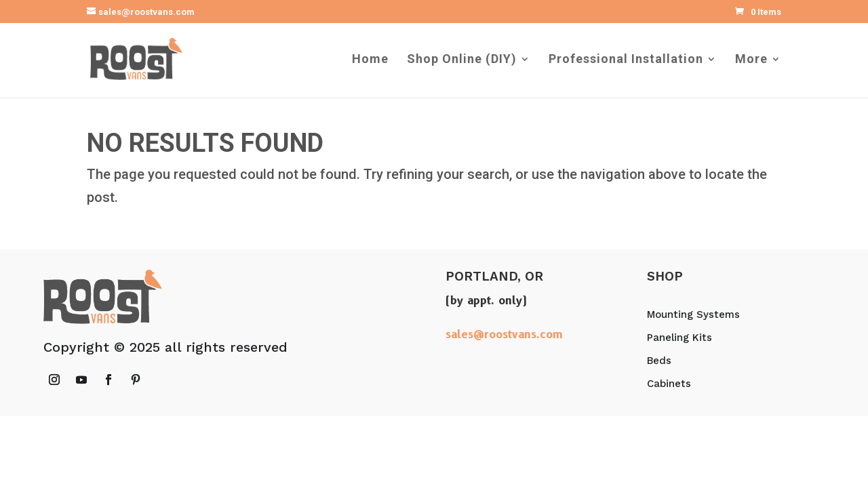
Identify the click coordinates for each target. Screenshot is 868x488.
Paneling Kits (679, 338)
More (751, 60)
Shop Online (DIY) (462, 60)
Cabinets (669, 384)
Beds (659, 361)
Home (370, 60)
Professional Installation (626, 60)
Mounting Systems (693, 314)
